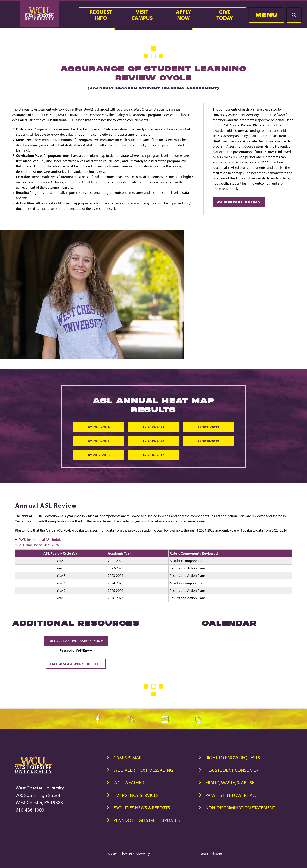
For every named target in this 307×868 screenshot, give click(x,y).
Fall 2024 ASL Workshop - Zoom (76, 641)
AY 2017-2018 (99, 455)
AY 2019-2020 (153, 441)
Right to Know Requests (233, 758)
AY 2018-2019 (208, 441)
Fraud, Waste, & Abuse (230, 783)
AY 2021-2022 (208, 427)
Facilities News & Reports (142, 808)
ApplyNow (183, 15)
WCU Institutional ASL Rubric (40, 540)
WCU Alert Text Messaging (143, 770)
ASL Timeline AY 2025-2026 (39, 545)
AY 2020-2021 (99, 441)
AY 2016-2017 (153, 455)
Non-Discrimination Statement (240, 808)
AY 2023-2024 (99, 427)
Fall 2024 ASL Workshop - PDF (76, 664)
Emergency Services (136, 795)
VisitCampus (142, 15)
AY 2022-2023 (153, 427)
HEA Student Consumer (232, 770)
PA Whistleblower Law (231, 795)
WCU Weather (129, 783)
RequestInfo (101, 15)
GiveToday (225, 15)
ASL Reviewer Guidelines (239, 202)
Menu (266, 15)
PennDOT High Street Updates (147, 820)
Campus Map (127, 758)
